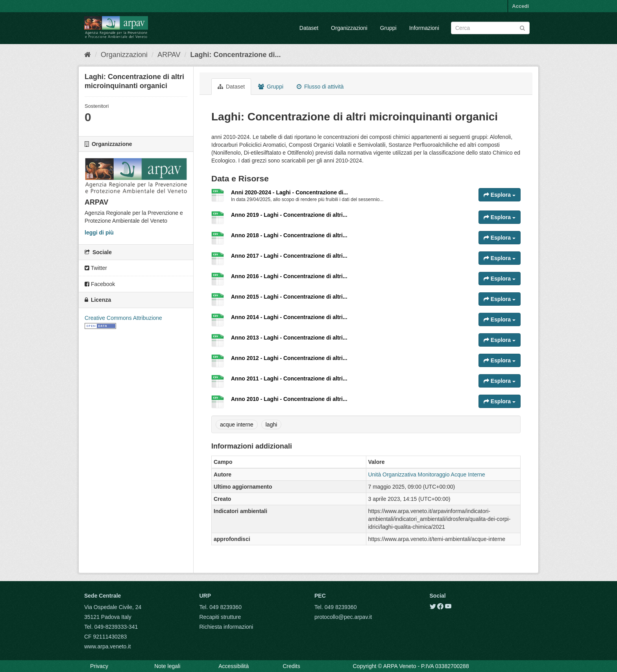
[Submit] (522, 27)
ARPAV (169, 55)
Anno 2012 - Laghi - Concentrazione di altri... (289, 358)
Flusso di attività (320, 87)
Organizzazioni (349, 28)
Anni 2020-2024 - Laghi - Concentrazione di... (289, 192)
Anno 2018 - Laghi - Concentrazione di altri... (289, 235)
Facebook (100, 284)
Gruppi (388, 28)
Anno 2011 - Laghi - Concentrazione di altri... (289, 378)
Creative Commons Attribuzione (123, 318)
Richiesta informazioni (226, 627)
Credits (291, 666)
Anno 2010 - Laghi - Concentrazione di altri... (289, 399)
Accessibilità (234, 666)
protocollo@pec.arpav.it (343, 617)
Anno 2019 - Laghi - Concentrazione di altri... (289, 215)
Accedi (520, 6)
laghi (272, 425)
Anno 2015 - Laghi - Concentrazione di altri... (289, 297)
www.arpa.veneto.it (107, 646)
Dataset (309, 28)
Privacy (99, 666)
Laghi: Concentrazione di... (236, 55)
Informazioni (424, 28)
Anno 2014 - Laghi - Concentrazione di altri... (289, 317)
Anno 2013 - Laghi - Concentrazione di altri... (289, 338)
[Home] (88, 55)
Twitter (96, 268)
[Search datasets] (490, 28)
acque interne (237, 425)
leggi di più (99, 233)
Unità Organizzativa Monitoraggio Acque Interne (427, 474)
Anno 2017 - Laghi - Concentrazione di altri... (289, 256)
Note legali (167, 666)
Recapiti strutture (220, 617)
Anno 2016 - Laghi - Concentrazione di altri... (289, 276)
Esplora (500, 195)
